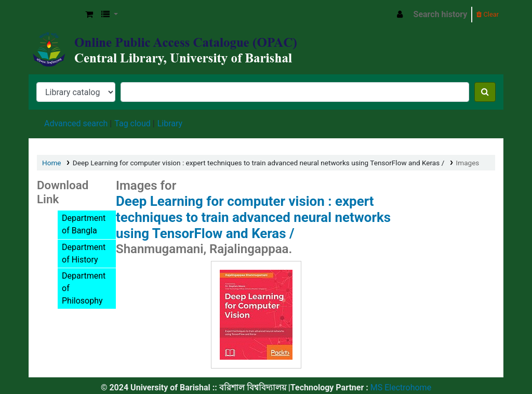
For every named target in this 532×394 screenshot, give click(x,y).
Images (468, 163)
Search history (441, 14)
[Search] (485, 92)
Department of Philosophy (84, 288)
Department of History (84, 253)
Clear (488, 14)
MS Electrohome (400, 388)
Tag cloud (132, 123)
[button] (89, 15)
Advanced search (76, 123)
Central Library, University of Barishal (55, 15)
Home (52, 163)
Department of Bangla (84, 224)
